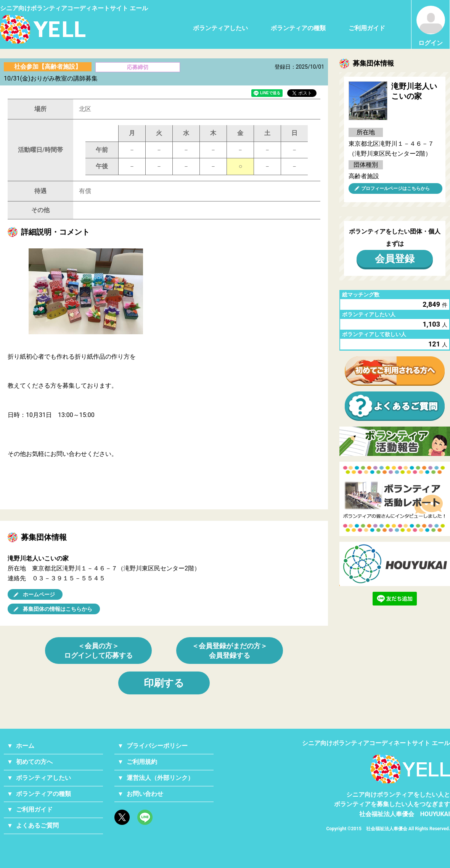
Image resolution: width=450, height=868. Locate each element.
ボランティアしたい (220, 28)
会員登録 (395, 259)
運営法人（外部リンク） (160, 778)
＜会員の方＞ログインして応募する (98, 651)
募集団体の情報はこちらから (58, 609)
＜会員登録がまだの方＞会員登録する (230, 651)
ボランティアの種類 (298, 28)
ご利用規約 (142, 762)
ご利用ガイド (367, 28)
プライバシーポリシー (157, 746)
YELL (410, 769)
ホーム (25, 746)
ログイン (431, 26)
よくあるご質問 (37, 825)
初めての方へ (34, 762)
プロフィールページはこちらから (395, 188)
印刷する (164, 683)
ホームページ (39, 594)
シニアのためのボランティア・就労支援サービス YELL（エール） (43, 29)
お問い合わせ (145, 794)
